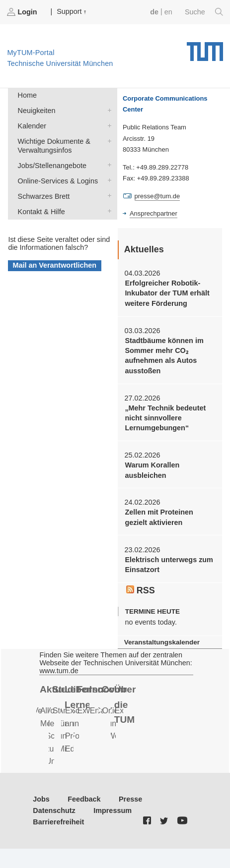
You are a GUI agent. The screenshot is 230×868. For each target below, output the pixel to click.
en (168, 12)
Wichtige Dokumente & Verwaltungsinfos (107, 141)
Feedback (84, 799)
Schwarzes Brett (107, 196)
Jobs (41, 799)
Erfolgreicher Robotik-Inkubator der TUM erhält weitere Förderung (167, 293)
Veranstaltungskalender (162, 642)
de (154, 12)
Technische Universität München (205, 48)
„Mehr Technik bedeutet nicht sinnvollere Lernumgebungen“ (165, 418)
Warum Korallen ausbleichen (152, 470)
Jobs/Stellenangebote (107, 165)
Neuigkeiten (107, 110)
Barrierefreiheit (58, 822)
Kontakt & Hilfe (107, 211)
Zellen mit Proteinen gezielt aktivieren (159, 517)
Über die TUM (125, 704)
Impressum (113, 810)
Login (23, 12)
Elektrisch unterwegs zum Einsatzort (169, 565)
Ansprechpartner (153, 213)
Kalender (107, 125)
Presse (130, 799)
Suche (204, 12)
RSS (141, 590)
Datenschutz (54, 810)
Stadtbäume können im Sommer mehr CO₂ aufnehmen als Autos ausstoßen (164, 356)
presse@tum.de (157, 196)
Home (27, 95)
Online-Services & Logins (107, 180)
